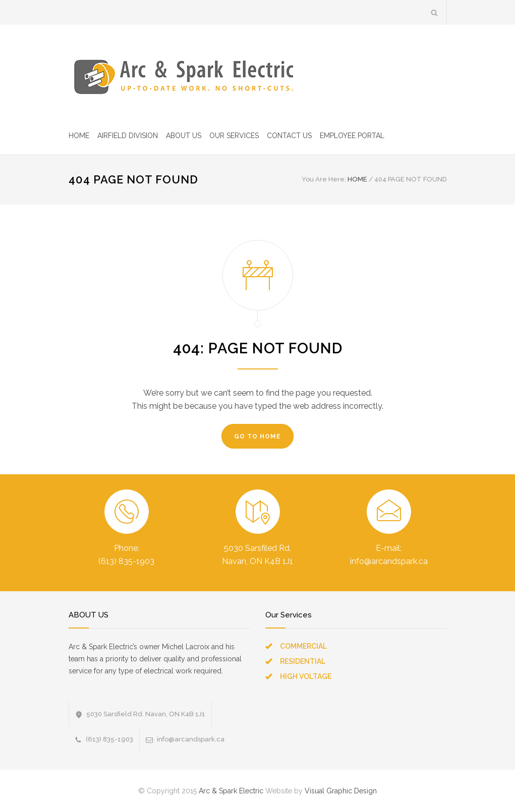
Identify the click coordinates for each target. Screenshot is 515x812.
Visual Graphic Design (341, 791)
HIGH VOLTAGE (306, 676)
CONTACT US (289, 136)
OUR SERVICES (234, 136)
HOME (79, 136)
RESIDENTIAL (303, 661)
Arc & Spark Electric (231, 791)
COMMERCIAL (303, 646)
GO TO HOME (257, 436)
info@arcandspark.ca (191, 739)
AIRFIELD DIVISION (128, 136)
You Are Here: (324, 179)
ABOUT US (184, 136)
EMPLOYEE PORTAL (352, 136)
